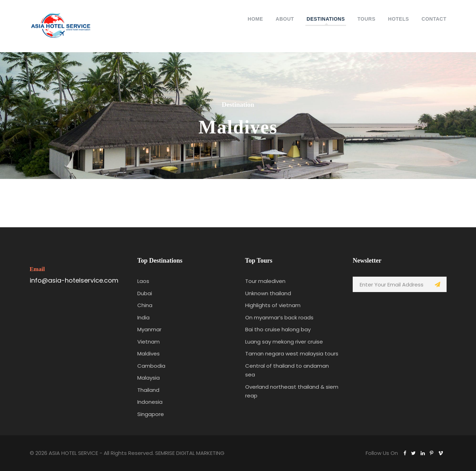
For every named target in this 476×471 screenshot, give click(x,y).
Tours (367, 19)
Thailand (148, 390)
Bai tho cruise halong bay (278, 329)
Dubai (145, 293)
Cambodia (151, 366)
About (285, 19)
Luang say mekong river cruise (284, 342)
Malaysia (149, 378)
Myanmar (149, 329)
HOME (255, 19)
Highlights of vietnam (273, 305)
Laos (143, 281)
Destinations (326, 19)
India (143, 317)
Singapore (151, 414)
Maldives (149, 354)
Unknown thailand (268, 293)
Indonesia (150, 402)
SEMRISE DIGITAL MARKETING (190, 453)
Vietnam (149, 342)
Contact (434, 19)
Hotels (399, 19)
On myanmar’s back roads (279, 317)
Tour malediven (265, 281)
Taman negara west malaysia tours (292, 354)
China (145, 305)
